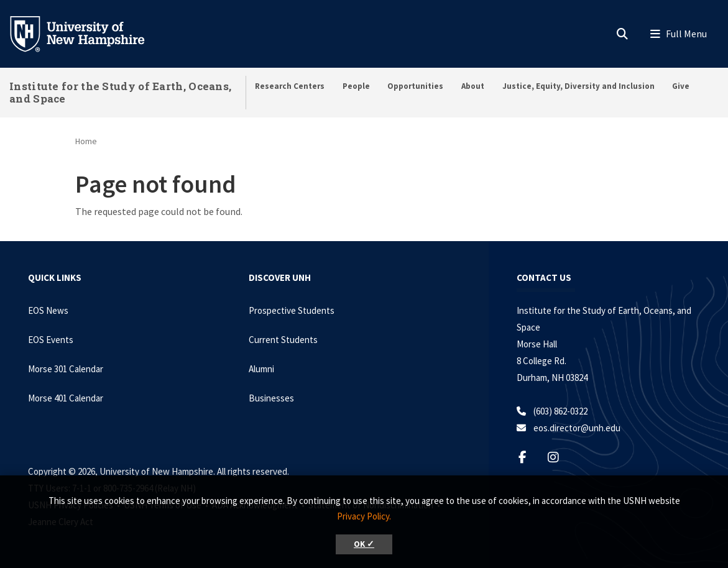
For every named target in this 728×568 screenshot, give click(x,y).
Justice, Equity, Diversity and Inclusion (578, 86)
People (356, 86)
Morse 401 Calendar (66, 398)
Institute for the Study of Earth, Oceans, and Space (120, 92)
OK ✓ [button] (364, 544)
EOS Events (51, 340)
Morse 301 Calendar (66, 369)
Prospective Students (292, 310)
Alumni (261, 369)
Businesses (271, 398)
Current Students (283, 340)
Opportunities (415, 86)
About (473, 86)
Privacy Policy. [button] (364, 516)
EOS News (48, 310)
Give (681, 86)
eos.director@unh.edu (577, 428)
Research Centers (290, 86)
